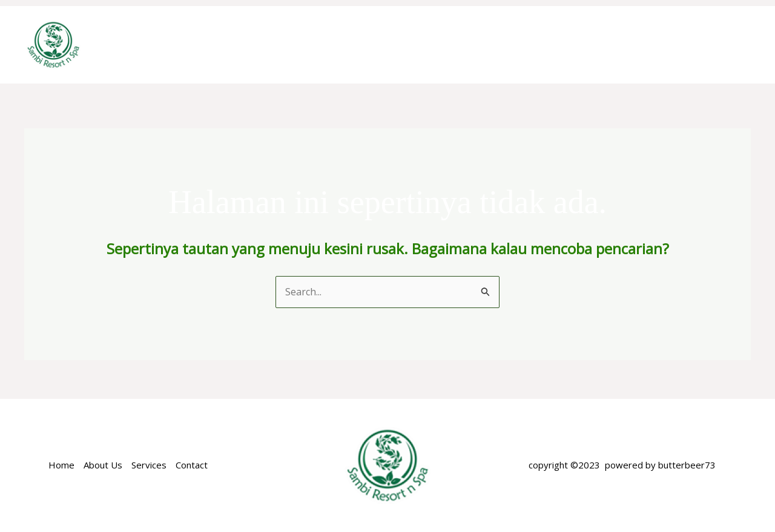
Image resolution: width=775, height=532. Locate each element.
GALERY (721, 44)
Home (257, 44)
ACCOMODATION (407, 45)
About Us (103, 465)
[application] (447, 45)
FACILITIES (595, 44)
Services (149, 465)
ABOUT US (316, 44)
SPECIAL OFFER (511, 44)
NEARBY (661, 44)
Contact (192, 465)
